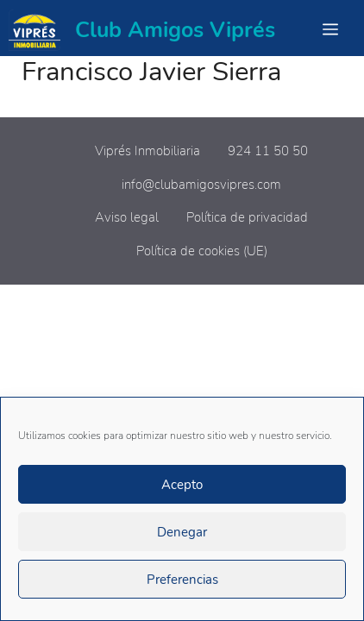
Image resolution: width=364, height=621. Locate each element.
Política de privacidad (247, 217)
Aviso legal (127, 217)
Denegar (182, 532)
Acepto (182, 485)
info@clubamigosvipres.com (201, 185)
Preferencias (182, 580)
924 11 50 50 (268, 151)
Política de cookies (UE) (202, 251)
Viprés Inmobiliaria (147, 151)
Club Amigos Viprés (175, 30)
